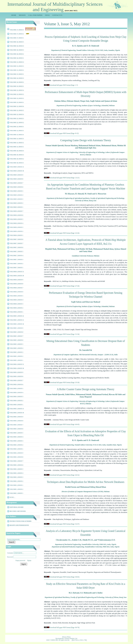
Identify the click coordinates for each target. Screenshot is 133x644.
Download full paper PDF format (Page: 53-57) (65, 524)
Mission (22, 15)
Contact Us (57, 15)
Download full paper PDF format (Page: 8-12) (64, 133)
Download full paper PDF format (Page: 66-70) (65, 627)
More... (12, 497)
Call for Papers (35, 15)
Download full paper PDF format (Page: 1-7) (64, 85)
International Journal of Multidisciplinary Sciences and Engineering (55, 7)
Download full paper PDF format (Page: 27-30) (65, 286)
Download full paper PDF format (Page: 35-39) (65, 382)
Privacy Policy (66, 637)
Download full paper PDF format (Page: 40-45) (65, 424)
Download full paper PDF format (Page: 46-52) (65, 475)
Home (14, 15)
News (47, 15)
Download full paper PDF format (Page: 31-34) (65, 334)
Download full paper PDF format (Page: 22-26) (65, 233)
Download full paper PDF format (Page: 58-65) (65, 577)
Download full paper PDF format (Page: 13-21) (65, 178)
